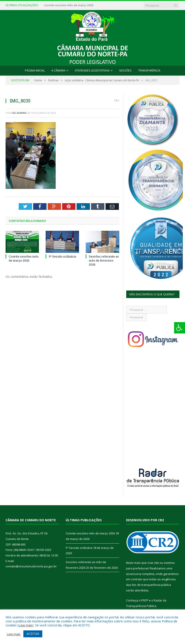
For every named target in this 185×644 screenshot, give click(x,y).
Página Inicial (35, 70)
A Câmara (58, 70)
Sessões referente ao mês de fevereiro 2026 (104, 260)
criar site (153, 563)
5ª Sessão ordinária (62, 256)
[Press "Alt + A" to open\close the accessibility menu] (180, 328)
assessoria (134, 574)
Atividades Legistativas (92, 70)
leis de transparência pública (151, 585)
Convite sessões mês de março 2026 (69, 5)
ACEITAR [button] (33, 634)
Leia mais (26, 625)
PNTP (145, 600)
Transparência (149, 70)
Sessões (125, 70)
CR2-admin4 (19, 113)
